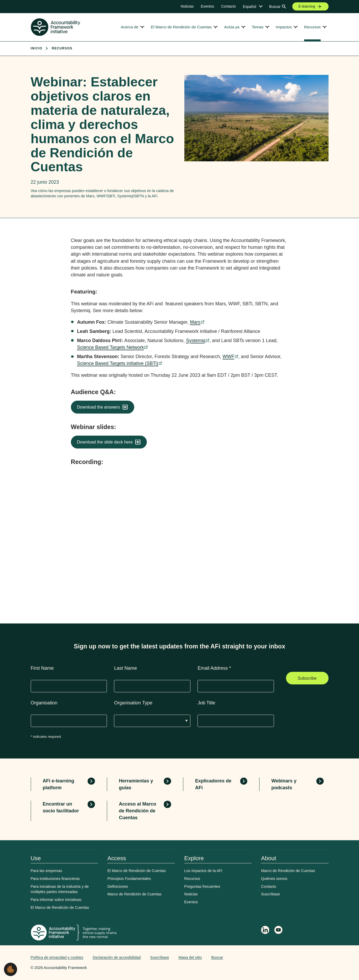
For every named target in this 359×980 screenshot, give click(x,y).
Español (249, 7)
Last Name (125, 668)
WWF (228, 357)
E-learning (307, 6)
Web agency (304, 957)
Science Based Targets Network (110, 347)
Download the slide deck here (105, 442)
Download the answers (98, 407)
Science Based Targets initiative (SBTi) (118, 363)
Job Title (206, 703)
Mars (195, 322)
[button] (11, 969)
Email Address (214, 668)
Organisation (44, 703)
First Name (42, 668)
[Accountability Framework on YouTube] (279, 931)
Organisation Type (133, 703)
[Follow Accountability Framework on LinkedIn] (265, 931)
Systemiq (196, 341)
